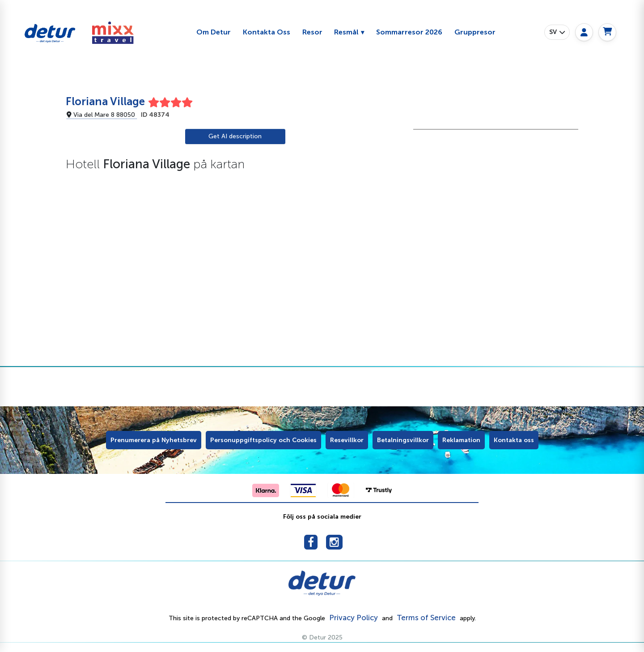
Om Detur (214, 32)
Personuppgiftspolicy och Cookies (263, 440)
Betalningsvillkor (403, 440)
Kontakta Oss (267, 32)
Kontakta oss (514, 440)
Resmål (346, 32)
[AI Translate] (235, 136)
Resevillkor (347, 440)
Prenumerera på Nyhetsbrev (154, 440)
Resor (312, 32)
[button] (557, 32)
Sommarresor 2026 (409, 32)
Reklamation (461, 440)
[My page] (584, 32)
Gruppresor (475, 32)
